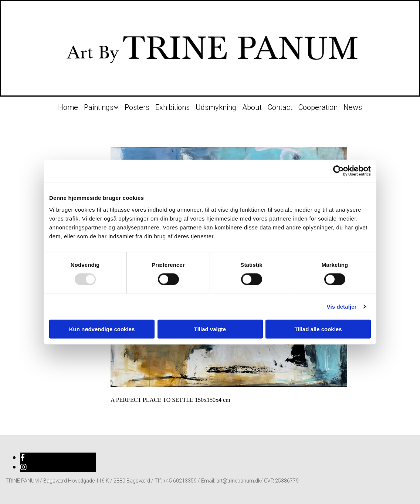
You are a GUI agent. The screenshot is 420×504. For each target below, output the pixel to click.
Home (68, 107)
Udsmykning (216, 107)
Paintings (99, 107)
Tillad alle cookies (318, 329)
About (252, 107)
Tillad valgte (210, 329)
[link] (101, 106)
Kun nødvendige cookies (102, 329)
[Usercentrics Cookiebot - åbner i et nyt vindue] (338, 171)
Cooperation (318, 107)
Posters (137, 107)
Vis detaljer (342, 307)
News (353, 107)
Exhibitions (172, 107)
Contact (280, 107)
